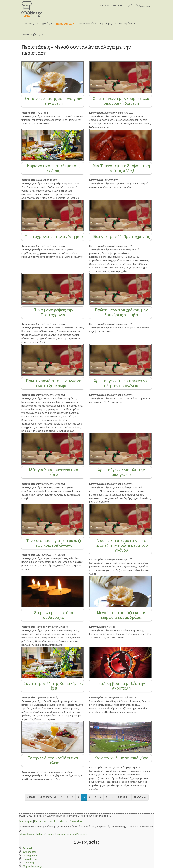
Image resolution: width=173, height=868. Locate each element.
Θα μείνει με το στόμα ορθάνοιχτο (54, 615)
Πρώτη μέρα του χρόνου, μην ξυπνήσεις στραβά (121, 312)
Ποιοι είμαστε (61, 821)
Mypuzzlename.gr (33, 866)
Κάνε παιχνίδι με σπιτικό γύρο (121, 758)
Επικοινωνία (41, 821)
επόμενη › (124, 797)
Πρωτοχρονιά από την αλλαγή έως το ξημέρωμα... (54, 383)
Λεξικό (129, 5)
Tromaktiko (29, 848)
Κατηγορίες (45, 23)
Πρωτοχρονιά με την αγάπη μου (54, 237)
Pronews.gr (29, 863)
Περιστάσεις (65, 23)
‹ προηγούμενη (48, 797)
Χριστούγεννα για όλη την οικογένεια (121, 472)
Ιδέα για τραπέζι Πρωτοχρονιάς (121, 237)
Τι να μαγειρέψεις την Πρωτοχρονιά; (54, 312)
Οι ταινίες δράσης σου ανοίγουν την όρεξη (54, 101)
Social (117, 5)
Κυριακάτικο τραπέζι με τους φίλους (54, 168)
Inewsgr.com (30, 855)
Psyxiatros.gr (30, 859)
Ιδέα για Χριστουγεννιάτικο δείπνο (54, 472)
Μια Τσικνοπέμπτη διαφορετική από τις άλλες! (121, 168)
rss (51, 821)
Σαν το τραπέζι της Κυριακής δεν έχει (54, 686)
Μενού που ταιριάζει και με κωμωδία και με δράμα (121, 615)
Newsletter (76, 821)
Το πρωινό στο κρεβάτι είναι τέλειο (54, 760)
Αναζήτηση (144, 6)
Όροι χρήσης (26, 821)
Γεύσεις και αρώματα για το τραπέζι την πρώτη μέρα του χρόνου (121, 545)
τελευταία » (140, 797)
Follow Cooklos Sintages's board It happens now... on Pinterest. (53, 834)
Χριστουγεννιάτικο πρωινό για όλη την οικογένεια (121, 383)
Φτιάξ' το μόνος (125, 23)
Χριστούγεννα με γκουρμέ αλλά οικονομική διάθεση (121, 101)
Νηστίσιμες (106, 23)
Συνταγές (29, 23)
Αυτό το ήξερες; (33, 34)
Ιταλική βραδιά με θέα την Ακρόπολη (121, 686)
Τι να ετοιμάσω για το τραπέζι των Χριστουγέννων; (54, 543)
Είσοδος (105, 5)
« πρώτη (31, 797)
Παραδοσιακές (87, 23)
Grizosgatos (30, 852)
